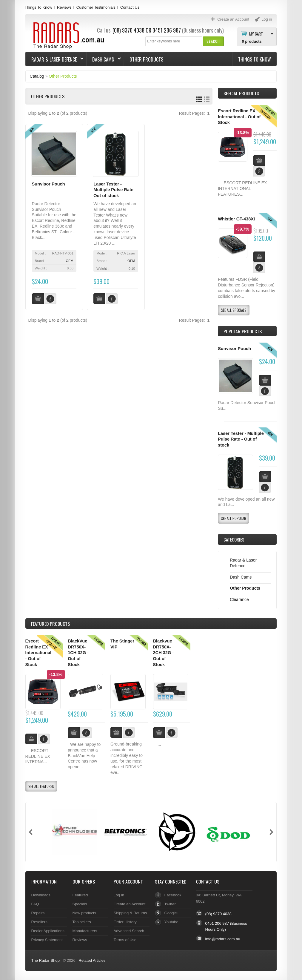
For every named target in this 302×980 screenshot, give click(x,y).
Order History (125, 922)
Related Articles (92, 960)
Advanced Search (129, 931)
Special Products (241, 93)
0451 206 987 (167, 30)
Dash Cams (104, 59)
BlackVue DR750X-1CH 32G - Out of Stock (78, 653)
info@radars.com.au (223, 939)
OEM (69, 261)
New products (84, 913)
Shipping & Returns (130, 913)
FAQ (35, 904)
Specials (80, 904)
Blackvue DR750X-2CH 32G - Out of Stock (164, 653)
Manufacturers (85, 931)
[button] (213, 41)
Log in (119, 895)
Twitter (170, 904)
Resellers (39, 922)
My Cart (256, 33)
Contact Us (130, 7)
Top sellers (82, 922)
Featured (80, 895)
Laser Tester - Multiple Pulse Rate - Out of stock (115, 190)
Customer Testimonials (96, 7)
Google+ (172, 913)
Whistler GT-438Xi (236, 219)
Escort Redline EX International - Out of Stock (239, 117)
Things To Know (38, 7)
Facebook (173, 895)
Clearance (239, 599)
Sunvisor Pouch (48, 184)
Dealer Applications (48, 931)
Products (50, 624)
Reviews (64, 7)
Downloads (41, 895)
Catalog (37, 76)
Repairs (38, 913)
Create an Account (130, 904)
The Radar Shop (46, 960)
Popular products (243, 331)
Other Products (146, 59)
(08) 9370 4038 (128, 30)
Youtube (171, 922)
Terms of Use (125, 940)
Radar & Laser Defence (55, 59)
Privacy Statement (47, 940)
